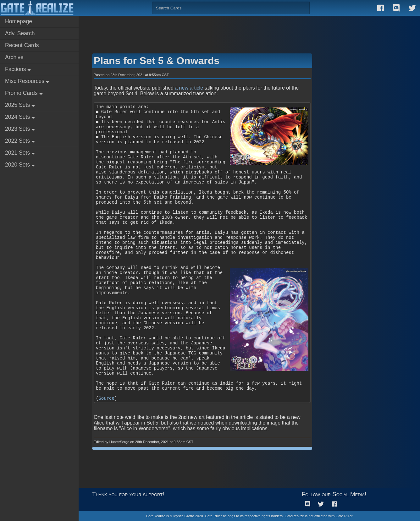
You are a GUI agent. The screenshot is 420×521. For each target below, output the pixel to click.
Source (106, 398)
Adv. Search (20, 33)
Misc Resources (27, 81)
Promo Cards (24, 93)
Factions (18, 69)
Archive (14, 57)
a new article (189, 88)
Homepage (19, 21)
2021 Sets (20, 153)
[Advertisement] (249, 31)
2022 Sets (20, 141)
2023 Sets (20, 129)
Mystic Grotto (184, 516)
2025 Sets (20, 105)
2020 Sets (20, 165)
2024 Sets (20, 117)
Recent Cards (22, 45)
